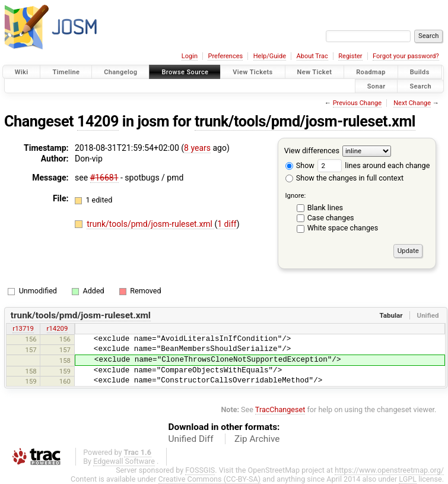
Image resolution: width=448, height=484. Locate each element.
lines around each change (374, 165)
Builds (420, 72)
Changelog (120, 72)
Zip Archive (257, 439)
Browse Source (185, 72)
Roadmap (371, 72)
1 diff (227, 224)
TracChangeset (280, 409)
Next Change (412, 103)
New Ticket (315, 72)
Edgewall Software (124, 461)
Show (300, 165)
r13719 (23, 328)
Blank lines (325, 208)
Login (190, 56)
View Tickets (252, 72)
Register (350, 56)
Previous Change (357, 103)
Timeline (66, 72)
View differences (312, 151)
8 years (197, 148)
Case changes (331, 218)
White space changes (343, 228)
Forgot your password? (406, 56)
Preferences (225, 56)
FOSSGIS (200, 470)
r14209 (58, 328)
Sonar (376, 86)
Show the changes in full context (344, 178)
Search (420, 86)
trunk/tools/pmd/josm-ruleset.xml (305, 121)
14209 (98, 121)
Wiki (22, 72)
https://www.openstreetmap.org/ (389, 470)
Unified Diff (191, 439)
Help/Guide (270, 56)
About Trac (312, 56)
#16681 (104, 178)
